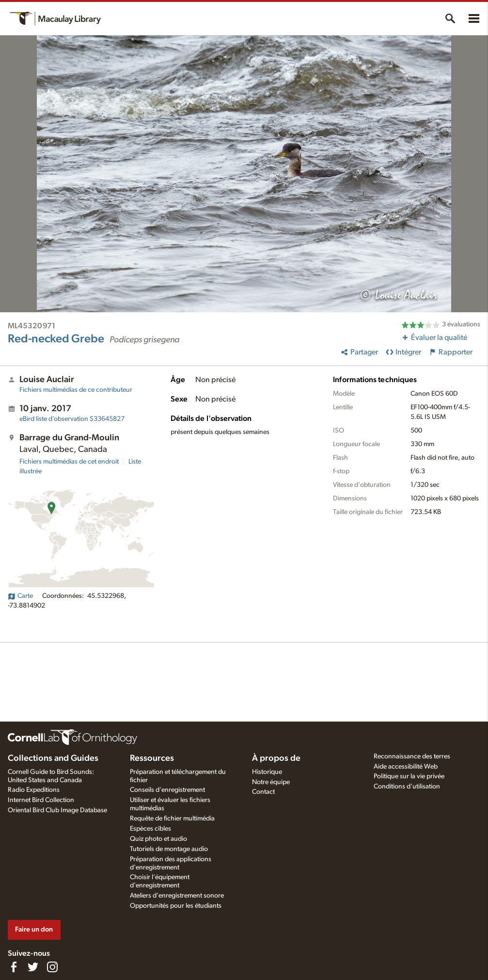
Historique (267, 772)
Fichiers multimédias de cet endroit (69, 462)
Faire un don (34, 929)
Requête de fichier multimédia (172, 819)
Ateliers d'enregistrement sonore (177, 896)
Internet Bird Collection (41, 800)
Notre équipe (271, 782)
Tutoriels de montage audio (169, 849)
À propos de (276, 758)
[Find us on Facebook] (14, 967)
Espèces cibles (150, 829)
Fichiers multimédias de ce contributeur (76, 390)
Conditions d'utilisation (407, 787)
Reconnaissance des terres (412, 756)
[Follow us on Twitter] (33, 967)
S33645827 (72, 419)
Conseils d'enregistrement (167, 790)
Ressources (152, 758)
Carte (20, 596)
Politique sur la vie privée (409, 776)
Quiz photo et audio (158, 839)
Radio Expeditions (34, 790)
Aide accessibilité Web (406, 767)
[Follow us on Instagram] (52, 967)
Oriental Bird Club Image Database (57, 810)
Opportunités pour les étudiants (176, 906)
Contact (263, 792)
